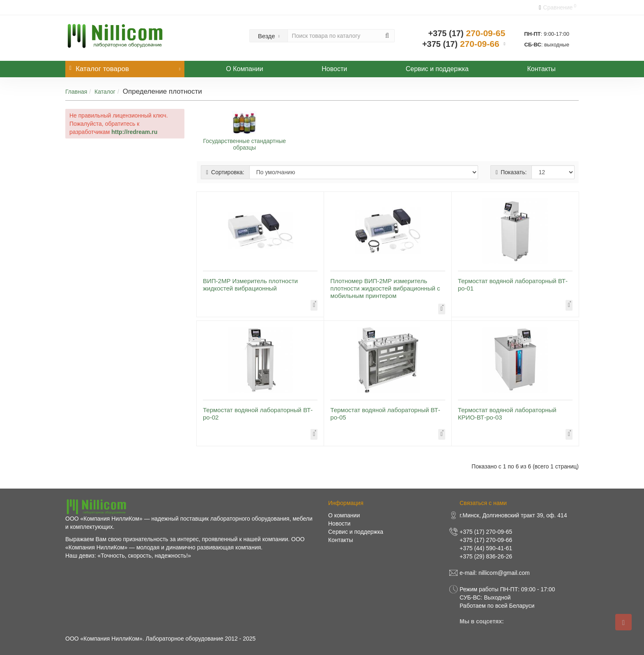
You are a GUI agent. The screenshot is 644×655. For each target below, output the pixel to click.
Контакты (542, 69)
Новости (334, 69)
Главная (76, 92)
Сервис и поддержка (437, 69)
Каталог (105, 92)
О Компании (244, 69)
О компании (344, 515)
